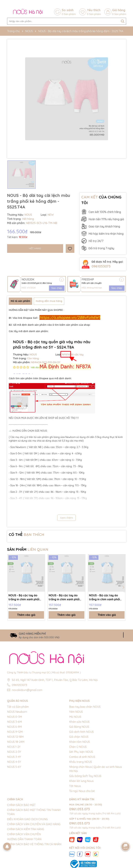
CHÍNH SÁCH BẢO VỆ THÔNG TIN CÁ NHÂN (34, 844)
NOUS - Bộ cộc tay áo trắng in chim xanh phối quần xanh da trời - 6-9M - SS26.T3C (26, 597)
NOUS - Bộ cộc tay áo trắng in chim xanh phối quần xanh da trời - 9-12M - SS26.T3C (66, 597)
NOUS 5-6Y (14, 767)
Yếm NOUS (76, 712)
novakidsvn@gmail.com (27, 690)
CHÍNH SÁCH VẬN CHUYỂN (24, 834)
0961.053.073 (80, 809)
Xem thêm (66, 518)
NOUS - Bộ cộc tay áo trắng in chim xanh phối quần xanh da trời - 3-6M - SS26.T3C (106, 597)
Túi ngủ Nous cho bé (82, 791)
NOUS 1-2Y (14, 747)
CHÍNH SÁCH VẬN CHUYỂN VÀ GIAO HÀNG (34, 824)
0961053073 (101, 266)
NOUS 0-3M (14, 717)
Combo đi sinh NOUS (82, 757)
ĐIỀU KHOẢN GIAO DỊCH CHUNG (27, 819)
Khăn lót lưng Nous (81, 781)
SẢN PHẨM (28, 549)
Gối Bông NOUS (79, 727)
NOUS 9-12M (15, 732)
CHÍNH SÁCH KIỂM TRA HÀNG (26, 829)
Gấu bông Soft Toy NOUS (85, 776)
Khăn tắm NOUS (80, 742)
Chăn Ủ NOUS (78, 747)
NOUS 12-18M (15, 737)
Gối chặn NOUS (79, 737)
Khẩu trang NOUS (81, 762)
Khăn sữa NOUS (79, 722)
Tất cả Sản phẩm (18, 707)
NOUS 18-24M (16, 742)
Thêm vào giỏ (26, 615)
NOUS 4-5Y (14, 762)
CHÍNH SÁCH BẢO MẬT (21, 805)
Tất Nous (75, 786)
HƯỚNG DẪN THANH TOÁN (24, 839)
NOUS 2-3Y (14, 752)
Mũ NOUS (75, 717)
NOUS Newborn (17, 712)
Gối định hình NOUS (81, 732)
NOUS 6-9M (14, 727)
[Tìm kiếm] (123, 21)
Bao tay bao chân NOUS (85, 707)
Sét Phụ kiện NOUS (81, 752)
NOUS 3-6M (14, 722)
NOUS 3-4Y (14, 757)
